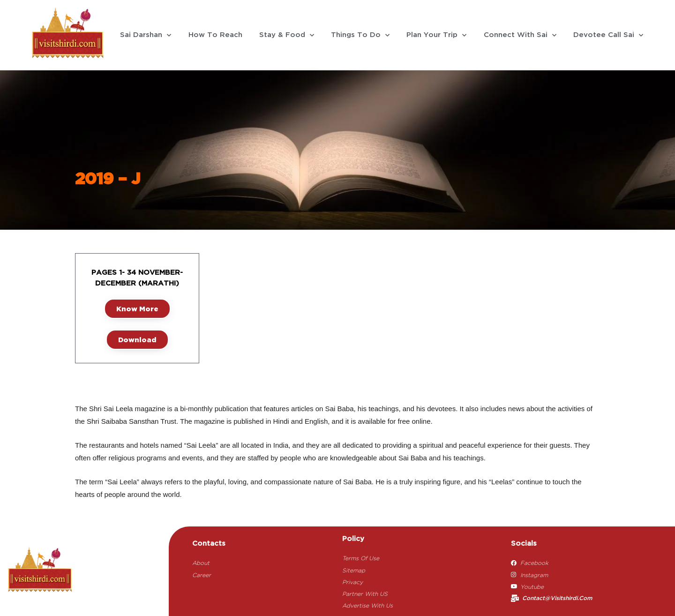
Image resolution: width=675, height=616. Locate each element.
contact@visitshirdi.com (557, 598)
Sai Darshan (146, 35)
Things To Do (360, 35)
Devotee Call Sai (608, 35)
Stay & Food (287, 35)
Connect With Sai (520, 35)
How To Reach (215, 35)
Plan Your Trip (436, 35)
